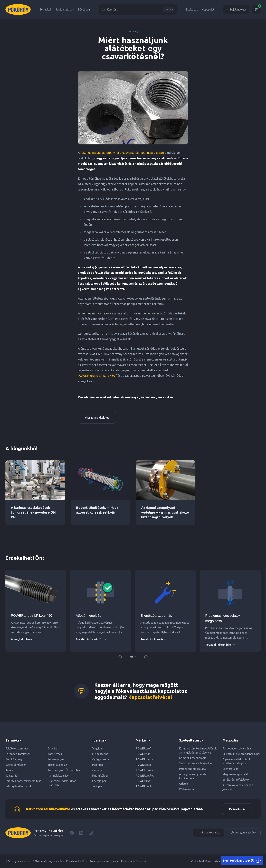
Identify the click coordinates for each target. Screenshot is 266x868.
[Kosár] (256, 9)
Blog (133, 31)
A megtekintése (24, 639)
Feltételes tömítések (18, 748)
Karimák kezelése (58, 776)
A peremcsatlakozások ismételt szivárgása (237, 761)
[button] (132, 657)
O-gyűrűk (53, 748)
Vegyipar (98, 748)
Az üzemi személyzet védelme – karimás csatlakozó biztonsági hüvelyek (165, 512)
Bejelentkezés (236, 9)
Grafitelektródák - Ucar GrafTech (62, 783)
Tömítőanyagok (15, 759)
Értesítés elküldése (77, 861)
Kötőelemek (55, 754)
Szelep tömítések (16, 765)
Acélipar (97, 786)
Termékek (45, 9)
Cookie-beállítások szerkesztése (209, 861)
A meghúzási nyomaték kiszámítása (193, 776)
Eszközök (192, 9)
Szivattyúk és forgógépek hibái (241, 754)
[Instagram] (91, 833)
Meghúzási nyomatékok (237, 774)
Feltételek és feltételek (134, 861)
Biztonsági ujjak (57, 765)
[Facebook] (72, 833)
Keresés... (138, 9)
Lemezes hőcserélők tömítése (23, 781)
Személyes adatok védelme (104, 861)
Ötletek (184, 784)
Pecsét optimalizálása (192, 769)
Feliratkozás (237, 809)
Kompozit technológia (193, 758)
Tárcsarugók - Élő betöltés (64, 770)
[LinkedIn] (81, 833)
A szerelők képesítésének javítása (238, 787)
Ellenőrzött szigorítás (156, 616)
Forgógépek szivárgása (237, 748)
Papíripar (98, 765)
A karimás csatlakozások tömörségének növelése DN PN (33, 512)
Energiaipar (99, 781)
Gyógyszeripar (101, 759)
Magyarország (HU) (244, 833)
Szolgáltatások (65, 9)
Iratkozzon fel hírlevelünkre (48, 809)
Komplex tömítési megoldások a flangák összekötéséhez (198, 750)
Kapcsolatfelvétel (150, 697)
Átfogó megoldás (88, 616)
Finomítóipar (100, 776)
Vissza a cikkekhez (97, 418)
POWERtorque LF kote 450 (96, 376)
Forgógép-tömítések (18, 754)
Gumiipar (98, 770)
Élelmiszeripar (101, 754)
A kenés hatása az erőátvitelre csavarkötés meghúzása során (122, 153)
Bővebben (84, 9)
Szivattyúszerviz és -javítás (196, 763)
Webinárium (187, 789)
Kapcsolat (208, 9)
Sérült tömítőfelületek (236, 780)
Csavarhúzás (230, 769)
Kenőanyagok (56, 759)
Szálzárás (11, 776)
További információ (91, 639)
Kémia (9, 770)
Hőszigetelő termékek (18, 786)
